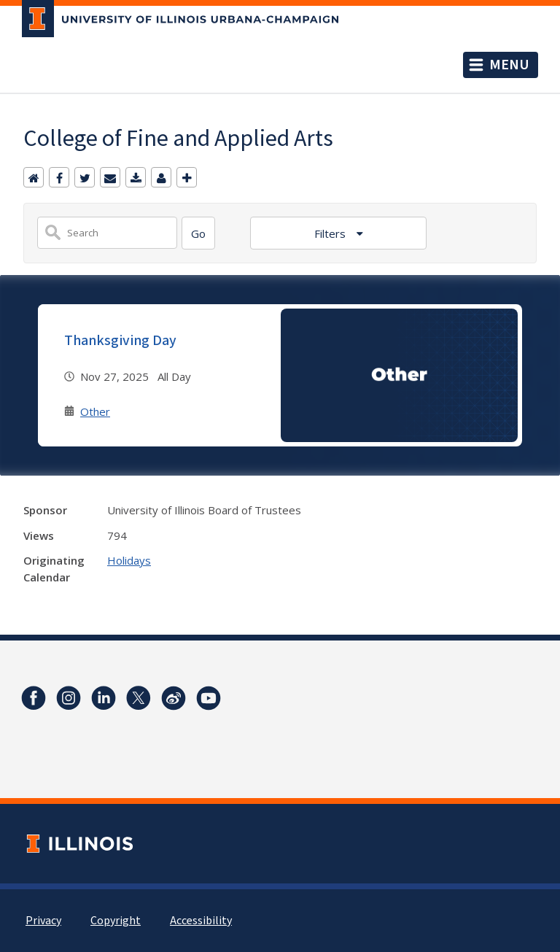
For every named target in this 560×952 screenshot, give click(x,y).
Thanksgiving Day (120, 341)
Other (95, 411)
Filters (331, 233)
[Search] (198, 233)
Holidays (129, 560)
